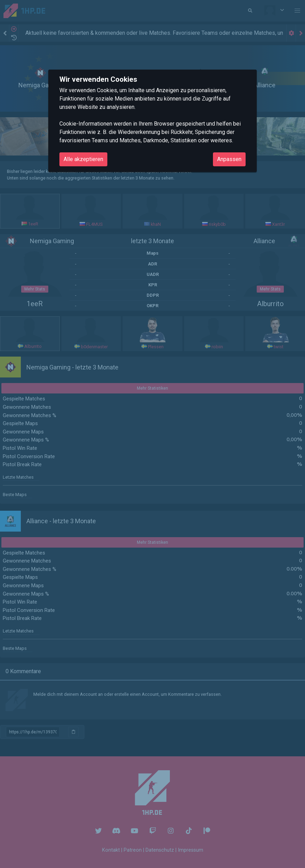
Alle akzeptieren (83, 159)
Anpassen (229, 159)
